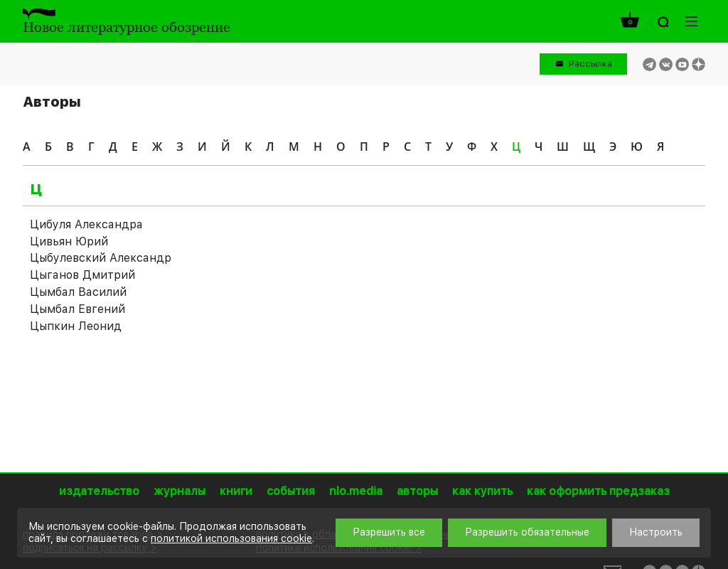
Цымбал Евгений (77, 309)
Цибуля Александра (86, 224)
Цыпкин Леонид (76, 326)
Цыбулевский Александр (101, 258)
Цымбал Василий (78, 292)
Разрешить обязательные (527, 532)
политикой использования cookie (231, 538)
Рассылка (590, 64)
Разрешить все (389, 532)
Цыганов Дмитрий (82, 275)
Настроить (656, 532)
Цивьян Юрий (69, 241)
